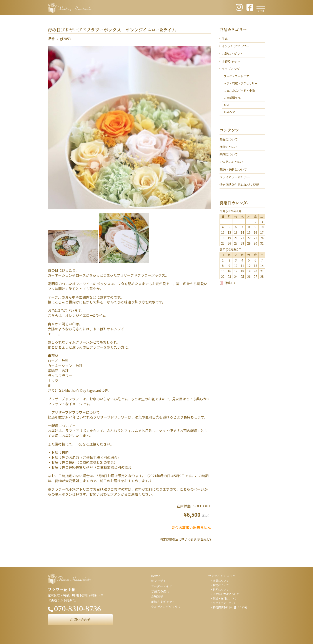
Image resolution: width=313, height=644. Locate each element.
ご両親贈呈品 (232, 98)
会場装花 (157, 596)
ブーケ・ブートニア (236, 76)
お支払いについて (232, 162)
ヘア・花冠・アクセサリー (241, 83)
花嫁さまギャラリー (165, 602)
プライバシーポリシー (235, 177)
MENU (261, 11)
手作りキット (231, 61)
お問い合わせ (80, 620)
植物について (229, 147)
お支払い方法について (226, 594)
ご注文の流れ (160, 591)
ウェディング (231, 69)
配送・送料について (233, 169)
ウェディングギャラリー (167, 607)
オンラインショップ (222, 576)
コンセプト (158, 581)
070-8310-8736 (78, 608)
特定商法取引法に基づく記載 (239, 185)
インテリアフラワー (235, 46)
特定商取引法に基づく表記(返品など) (185, 539)
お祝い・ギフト (232, 54)
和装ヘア (229, 112)
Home (156, 576)
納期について (229, 154)
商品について (229, 139)
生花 (225, 39)
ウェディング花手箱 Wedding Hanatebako (70, 8)
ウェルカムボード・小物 (239, 90)
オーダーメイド (161, 586)
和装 (226, 105)
